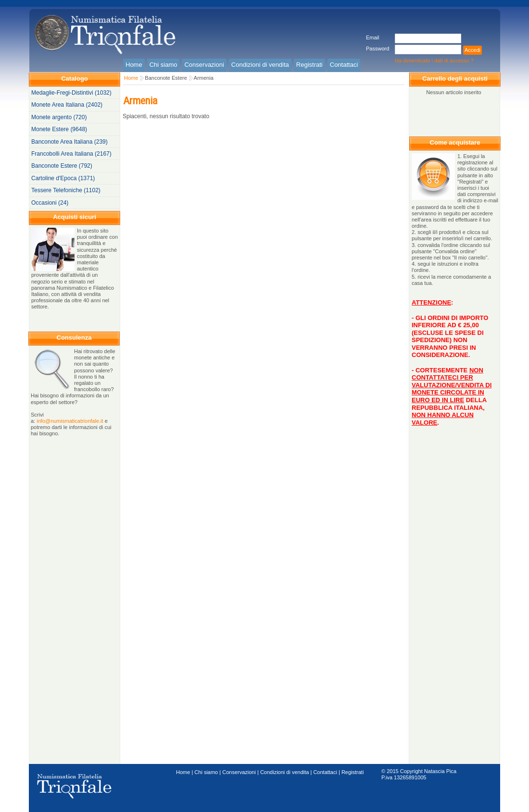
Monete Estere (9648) (59, 129)
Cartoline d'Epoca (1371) (63, 178)
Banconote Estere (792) (62, 166)
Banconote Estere (166, 78)
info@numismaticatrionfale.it (70, 421)
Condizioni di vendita (285, 772)
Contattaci (325, 772)
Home (131, 78)
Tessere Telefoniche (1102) (66, 190)
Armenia (204, 78)
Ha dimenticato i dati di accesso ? (434, 61)
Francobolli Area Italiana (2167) (71, 154)
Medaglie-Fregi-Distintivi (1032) (71, 93)
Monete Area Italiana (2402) (67, 105)
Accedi (472, 50)
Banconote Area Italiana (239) (69, 142)
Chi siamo (206, 772)
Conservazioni (239, 772)
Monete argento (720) (59, 117)
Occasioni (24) (50, 203)
